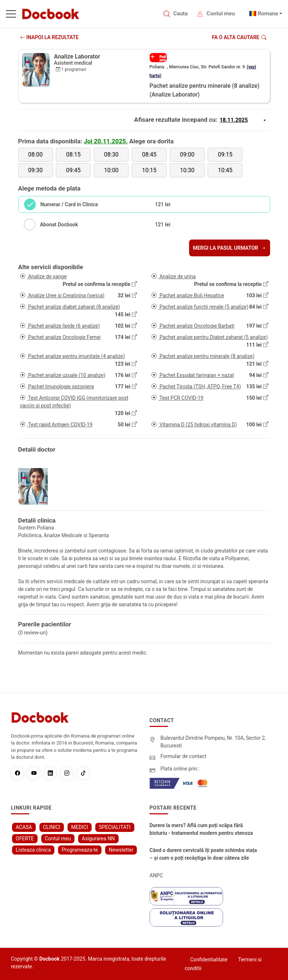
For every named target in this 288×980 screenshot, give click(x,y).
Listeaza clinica (33, 850)
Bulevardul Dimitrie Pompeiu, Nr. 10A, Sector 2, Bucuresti (213, 742)
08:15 (73, 154)
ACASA (24, 827)
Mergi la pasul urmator (229, 248)
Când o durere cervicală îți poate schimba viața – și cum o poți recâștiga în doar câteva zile (203, 854)
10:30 (187, 170)
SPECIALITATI (115, 827)
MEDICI (80, 827)
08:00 (35, 154)
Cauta (181, 14)
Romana (268, 14)
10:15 (149, 170)
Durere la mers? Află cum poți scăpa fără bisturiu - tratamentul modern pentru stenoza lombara (201, 830)
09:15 (225, 154)
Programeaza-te (80, 850)
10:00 (111, 170)
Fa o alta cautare (239, 37)
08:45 (149, 154)
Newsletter (121, 850)
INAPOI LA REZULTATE (49, 37)
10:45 (225, 170)
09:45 (73, 170)
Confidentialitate (209, 960)
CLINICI (52, 827)
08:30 (111, 154)
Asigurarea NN (98, 838)
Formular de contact (184, 756)
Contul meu (221, 14)
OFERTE (25, 838)
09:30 (35, 170)
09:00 (187, 154)
